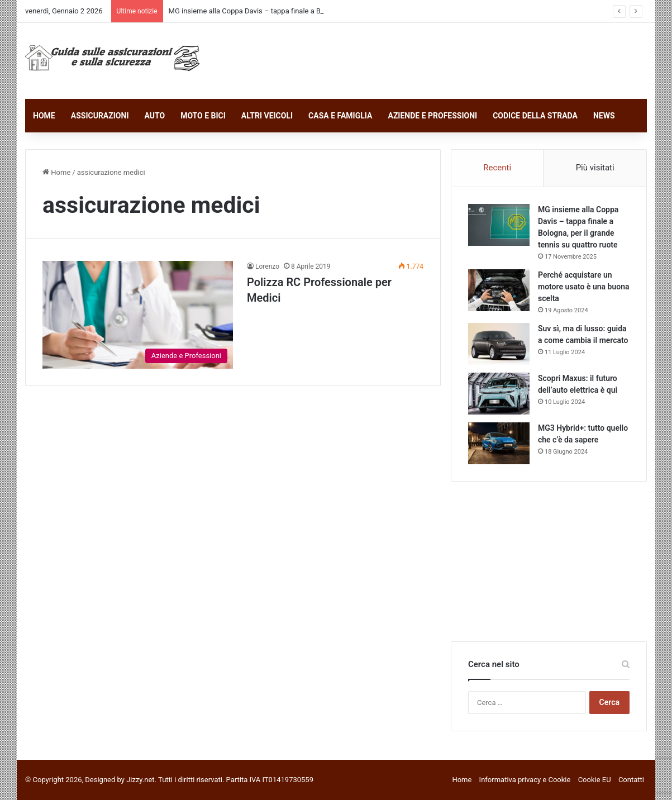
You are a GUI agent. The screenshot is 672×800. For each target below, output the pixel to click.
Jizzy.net (140, 780)
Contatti (631, 780)
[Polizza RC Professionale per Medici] (138, 315)
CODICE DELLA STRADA (535, 116)
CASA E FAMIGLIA (340, 116)
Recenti (497, 168)
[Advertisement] (442, 59)
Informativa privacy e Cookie (525, 780)
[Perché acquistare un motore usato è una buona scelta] (499, 290)
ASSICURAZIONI (100, 116)
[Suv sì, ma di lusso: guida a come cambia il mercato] (499, 344)
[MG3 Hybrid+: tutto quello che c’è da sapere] (499, 443)
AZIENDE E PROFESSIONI (432, 116)
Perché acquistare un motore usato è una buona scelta (584, 287)
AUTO (154, 116)
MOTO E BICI (203, 116)
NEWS (604, 116)
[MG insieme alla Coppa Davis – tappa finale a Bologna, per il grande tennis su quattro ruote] (499, 225)
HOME (44, 116)
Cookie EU (595, 780)
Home (56, 172)
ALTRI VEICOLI (267, 116)
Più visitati (595, 168)
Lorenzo (267, 266)
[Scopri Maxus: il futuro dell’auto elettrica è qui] (499, 394)
